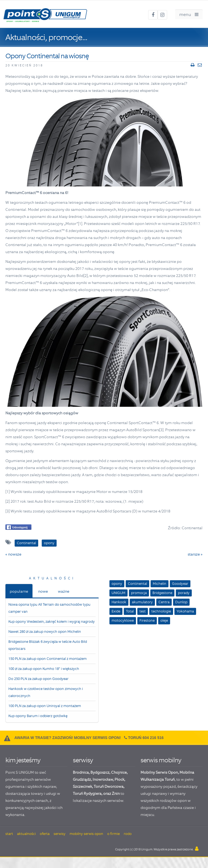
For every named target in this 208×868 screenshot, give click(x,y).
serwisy (83, 760)
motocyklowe (123, 620)
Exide (116, 611)
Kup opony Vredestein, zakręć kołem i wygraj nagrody (52, 622)
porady (184, 593)
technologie (161, 611)
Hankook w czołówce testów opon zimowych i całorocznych (46, 692)
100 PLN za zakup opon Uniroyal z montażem (45, 706)
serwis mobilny (161, 760)
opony (117, 584)
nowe (43, 591)
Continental (137, 584)
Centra (164, 602)
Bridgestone (162, 593)
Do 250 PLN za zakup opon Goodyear (38, 679)
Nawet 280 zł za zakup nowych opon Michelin (45, 632)
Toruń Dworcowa (109, 786)
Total (130, 611)
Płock (119, 779)
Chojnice (119, 772)
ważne (64, 591)
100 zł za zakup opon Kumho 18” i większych (44, 669)
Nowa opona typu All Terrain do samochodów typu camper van (49, 608)
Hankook (119, 602)
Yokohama (185, 611)
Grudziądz (82, 779)
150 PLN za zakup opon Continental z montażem (48, 659)
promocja (139, 593)
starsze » (195, 554)
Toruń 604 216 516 (146, 738)
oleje (164, 620)
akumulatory (142, 602)
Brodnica (81, 772)
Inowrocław (103, 779)
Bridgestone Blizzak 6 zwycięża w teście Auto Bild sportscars (48, 645)
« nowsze (13, 554)
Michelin (160, 584)
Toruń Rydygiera (87, 793)
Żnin (116, 793)
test (143, 611)
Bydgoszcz (100, 772)
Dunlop (181, 602)
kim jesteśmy (23, 760)
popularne (19, 591)
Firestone (147, 620)
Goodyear (180, 584)
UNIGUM (118, 593)
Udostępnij (17, 527)
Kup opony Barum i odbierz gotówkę (38, 716)
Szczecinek (82, 786)
